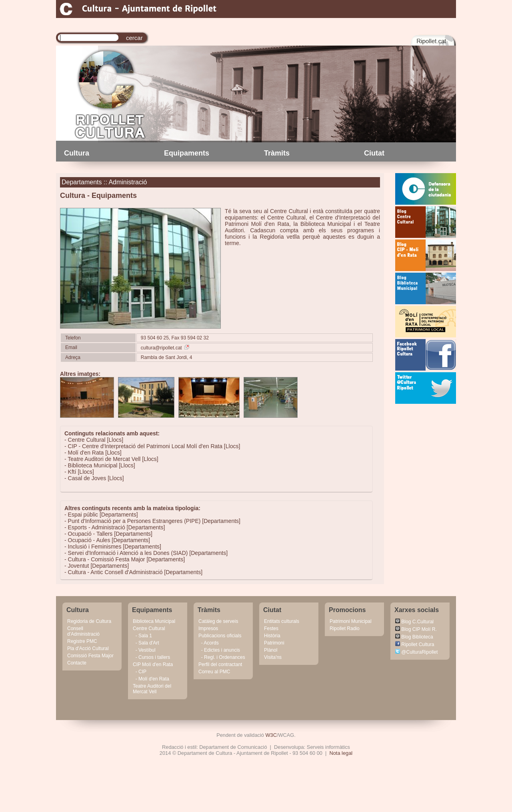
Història (272, 636)
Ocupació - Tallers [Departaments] (110, 534)
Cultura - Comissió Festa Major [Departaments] (127, 559)
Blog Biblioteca (414, 637)
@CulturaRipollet (416, 652)
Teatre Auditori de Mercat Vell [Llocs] (113, 459)
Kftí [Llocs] (81, 472)
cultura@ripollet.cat (165, 348)
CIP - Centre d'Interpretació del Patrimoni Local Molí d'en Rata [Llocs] (154, 446)
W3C (271, 735)
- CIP (140, 672)
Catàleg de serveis (218, 621)
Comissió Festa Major (90, 656)
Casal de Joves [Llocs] (96, 478)
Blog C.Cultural (414, 622)
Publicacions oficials (220, 636)
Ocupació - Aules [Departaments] (109, 540)
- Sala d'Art (146, 643)
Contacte (77, 663)
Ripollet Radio (345, 628)
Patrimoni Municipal (351, 621)
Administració (128, 182)
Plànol (271, 650)
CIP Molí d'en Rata (153, 664)
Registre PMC (82, 641)
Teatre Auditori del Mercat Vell (152, 689)
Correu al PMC (214, 672)
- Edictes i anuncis (219, 650)
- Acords (209, 643)
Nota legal (341, 753)
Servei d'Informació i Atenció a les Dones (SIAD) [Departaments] (148, 553)
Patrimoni (274, 643)
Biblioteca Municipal (154, 621)
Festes (271, 628)
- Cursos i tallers (151, 657)
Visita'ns (273, 657)
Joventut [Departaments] (99, 566)
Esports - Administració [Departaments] (117, 527)
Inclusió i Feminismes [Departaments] (115, 547)
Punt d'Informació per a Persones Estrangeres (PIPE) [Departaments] (154, 521)
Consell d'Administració (83, 631)
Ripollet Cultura (415, 644)
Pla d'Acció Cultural (88, 648)
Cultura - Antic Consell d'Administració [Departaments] (135, 572)
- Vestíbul (144, 650)
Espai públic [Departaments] (103, 515)
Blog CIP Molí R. (416, 629)
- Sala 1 (142, 636)
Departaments (82, 182)
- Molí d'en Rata (151, 679)
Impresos (208, 628)
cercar (134, 38)
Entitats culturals (282, 621)
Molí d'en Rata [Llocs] (95, 453)
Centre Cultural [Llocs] (96, 440)
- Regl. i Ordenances (222, 657)
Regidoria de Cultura (89, 621)
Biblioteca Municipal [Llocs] (102, 465)
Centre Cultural (149, 628)
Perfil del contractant (220, 664)
